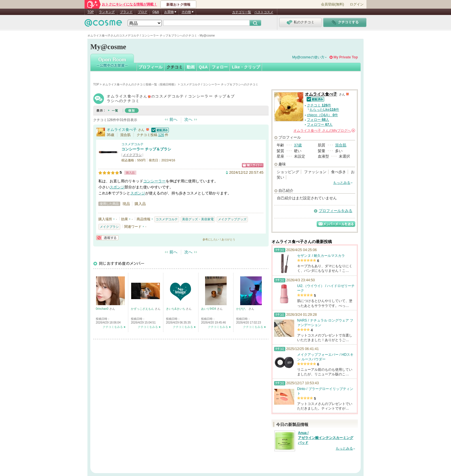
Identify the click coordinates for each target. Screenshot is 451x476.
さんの (324, 131)
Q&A (156, 12)
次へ (188, 119)
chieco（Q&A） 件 (322, 115)
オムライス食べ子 (122, 130)
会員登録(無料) (332, 4)
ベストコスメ (264, 12)
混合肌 (341, 145)
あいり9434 (209, 309)
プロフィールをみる (336, 211)
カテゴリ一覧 (242, 12)
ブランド (126, 12)
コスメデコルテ (132, 144)
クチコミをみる (113, 327)
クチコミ (175, 67)
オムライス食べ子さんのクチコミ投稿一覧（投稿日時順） (140, 84)
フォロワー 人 (320, 125)
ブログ (143, 12)
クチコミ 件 (319, 105)
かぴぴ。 (242, 309)
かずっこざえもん (143, 309)
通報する (107, 238)
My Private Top (346, 57)
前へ (173, 119)
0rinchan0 (103, 309)
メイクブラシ (132, 155)
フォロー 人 (318, 120)
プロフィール (150, 67)
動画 (191, 67)
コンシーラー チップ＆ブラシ (146, 149)
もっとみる (342, 183)
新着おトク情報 (178, 5)
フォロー (220, 67)
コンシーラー (154, 181)
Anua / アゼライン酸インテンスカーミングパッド (326, 438)
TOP (91, 12)
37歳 (298, 145)
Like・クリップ (246, 67)
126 (161, 135)
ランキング (107, 12)
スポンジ (117, 187)
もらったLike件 (324, 110)
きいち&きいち (176, 309)
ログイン (357, 4)
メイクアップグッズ (232, 219)
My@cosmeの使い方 (308, 57)
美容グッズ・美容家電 (198, 219)
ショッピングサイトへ (253, 165)
